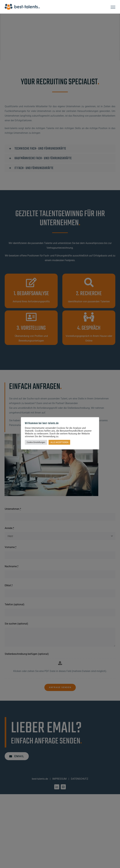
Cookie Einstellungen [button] (36, 442)
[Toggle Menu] (113, 7)
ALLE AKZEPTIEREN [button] (59, 442)
